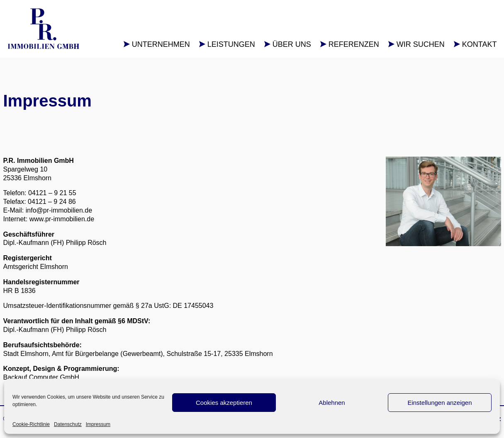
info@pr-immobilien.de (59, 210)
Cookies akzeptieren (224, 403)
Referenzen (354, 44)
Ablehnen (332, 403)
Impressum (98, 424)
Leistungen (231, 44)
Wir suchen (421, 44)
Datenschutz (68, 424)
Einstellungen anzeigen (439, 403)
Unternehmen (161, 44)
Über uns (292, 44)
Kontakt (480, 44)
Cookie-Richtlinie (31, 424)
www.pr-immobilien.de (62, 219)
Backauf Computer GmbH (41, 377)
